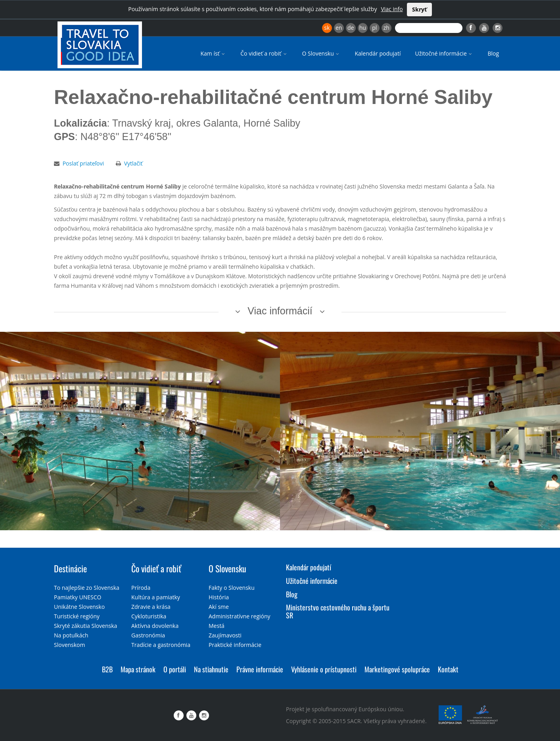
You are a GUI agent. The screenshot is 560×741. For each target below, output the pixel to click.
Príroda (141, 588)
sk (327, 28)
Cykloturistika (149, 616)
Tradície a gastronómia (161, 645)
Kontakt (448, 669)
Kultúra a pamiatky (156, 597)
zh (386, 28)
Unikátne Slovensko (79, 607)
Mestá (217, 626)
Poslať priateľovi (83, 163)
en (339, 28)
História (219, 597)
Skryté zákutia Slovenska (85, 626)
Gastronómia (148, 635)
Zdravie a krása (151, 607)
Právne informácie (260, 669)
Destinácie (70, 568)
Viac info (392, 9)
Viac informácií (280, 311)
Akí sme (219, 607)
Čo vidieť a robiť (264, 53)
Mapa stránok (138, 669)
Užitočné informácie (444, 53)
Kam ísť (213, 53)
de (351, 28)
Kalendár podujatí (378, 53)
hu (363, 28)
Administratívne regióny (240, 616)
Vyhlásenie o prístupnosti (324, 669)
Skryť (419, 9)
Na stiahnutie (211, 669)
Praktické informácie (235, 645)
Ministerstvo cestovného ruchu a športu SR (338, 611)
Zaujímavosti (225, 635)
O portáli (175, 669)
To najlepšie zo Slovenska (87, 588)
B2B (107, 669)
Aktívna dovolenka (155, 626)
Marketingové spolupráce (397, 669)
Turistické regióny (77, 616)
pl (374, 28)
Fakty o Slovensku (232, 588)
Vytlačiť (133, 163)
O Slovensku (321, 53)
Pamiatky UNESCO (78, 597)
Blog (493, 53)
